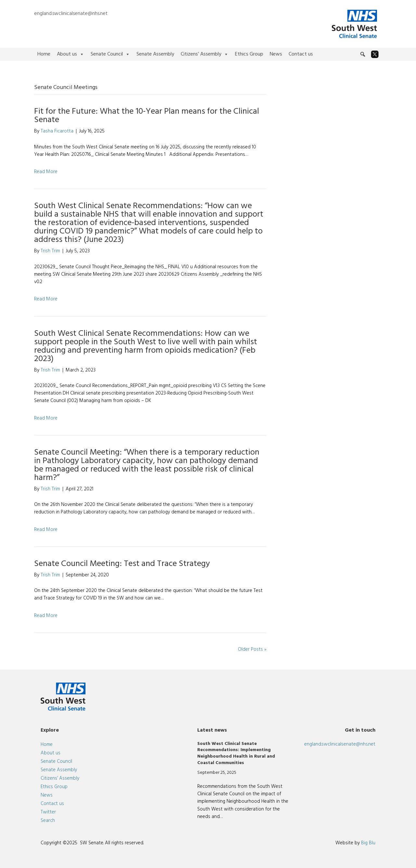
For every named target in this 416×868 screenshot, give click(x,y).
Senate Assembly (155, 54)
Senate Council (110, 54)
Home (44, 54)
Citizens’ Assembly (205, 54)
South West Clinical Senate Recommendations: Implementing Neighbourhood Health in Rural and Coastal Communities (236, 753)
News (276, 54)
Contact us (301, 54)
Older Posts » (252, 649)
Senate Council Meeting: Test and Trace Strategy (122, 564)
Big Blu (368, 843)
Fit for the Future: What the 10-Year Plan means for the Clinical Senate (147, 116)
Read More (46, 172)
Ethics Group (249, 54)
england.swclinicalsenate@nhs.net (71, 14)
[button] (363, 54)
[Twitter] (375, 54)
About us (71, 54)
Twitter (48, 812)
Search (48, 821)
